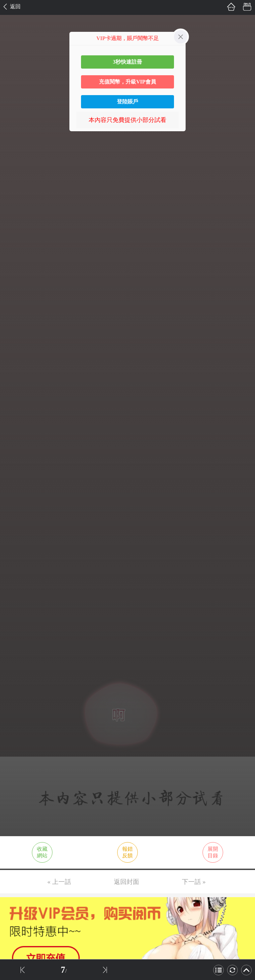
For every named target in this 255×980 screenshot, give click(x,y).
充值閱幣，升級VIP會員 (127, 82)
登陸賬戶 (127, 102)
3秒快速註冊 (127, 62)
